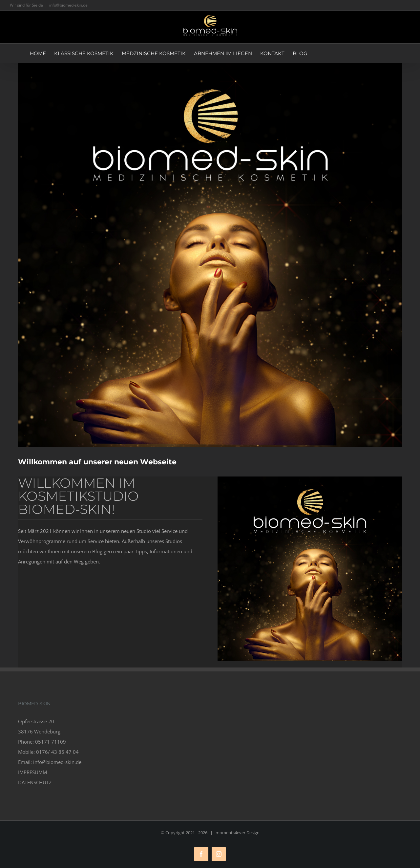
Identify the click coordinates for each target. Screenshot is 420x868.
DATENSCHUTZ (35, 782)
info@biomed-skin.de (68, 5)
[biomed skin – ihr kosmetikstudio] (210, 255)
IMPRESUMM (32, 772)
